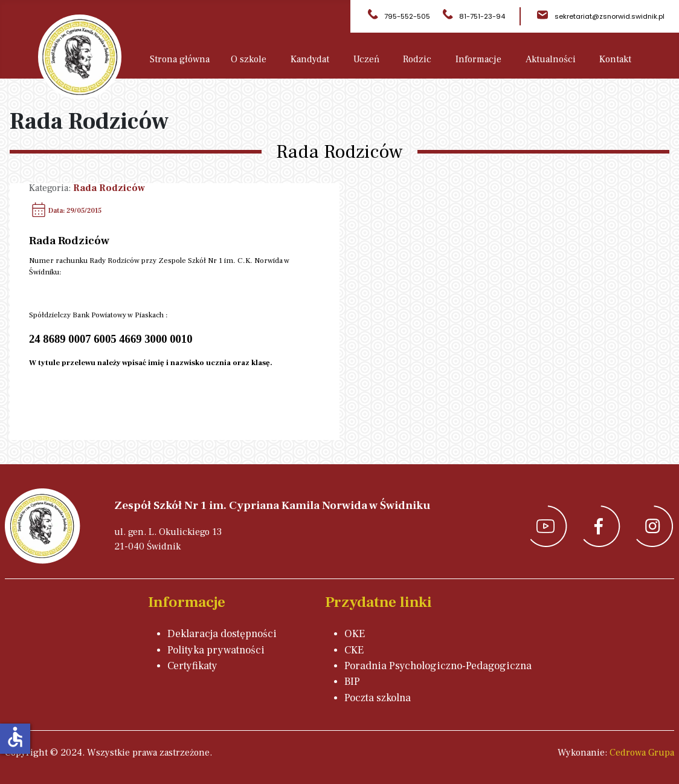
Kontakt (615, 59)
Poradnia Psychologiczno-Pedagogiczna (438, 666)
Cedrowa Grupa (642, 753)
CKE (354, 650)
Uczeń (366, 59)
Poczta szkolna (378, 698)
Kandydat (310, 59)
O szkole (249, 59)
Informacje (478, 59)
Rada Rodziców (109, 188)
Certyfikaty (192, 666)
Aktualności (551, 59)
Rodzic (417, 59)
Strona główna (180, 59)
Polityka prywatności (216, 650)
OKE (355, 634)
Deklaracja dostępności (222, 634)
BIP (352, 682)
